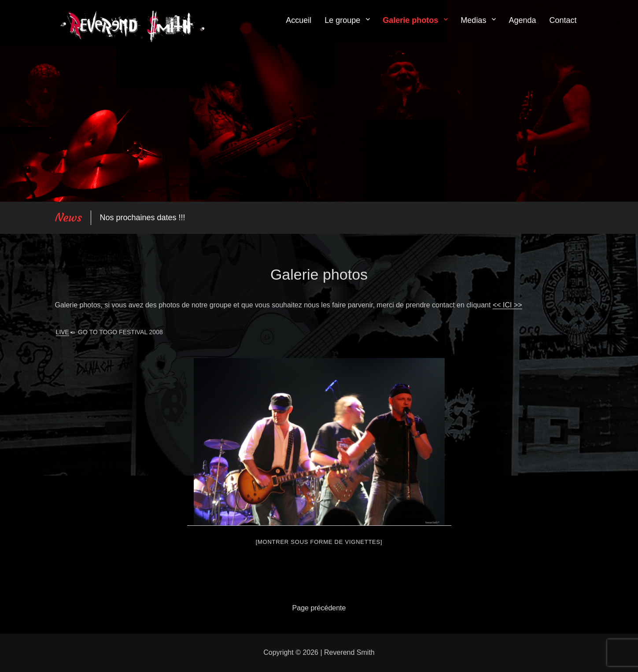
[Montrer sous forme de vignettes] (319, 542)
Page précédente (319, 608)
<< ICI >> (507, 305)
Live (63, 332)
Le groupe (342, 20)
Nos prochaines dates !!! (143, 218)
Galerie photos (410, 20)
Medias (473, 20)
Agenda (522, 20)
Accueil (299, 20)
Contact (563, 20)
